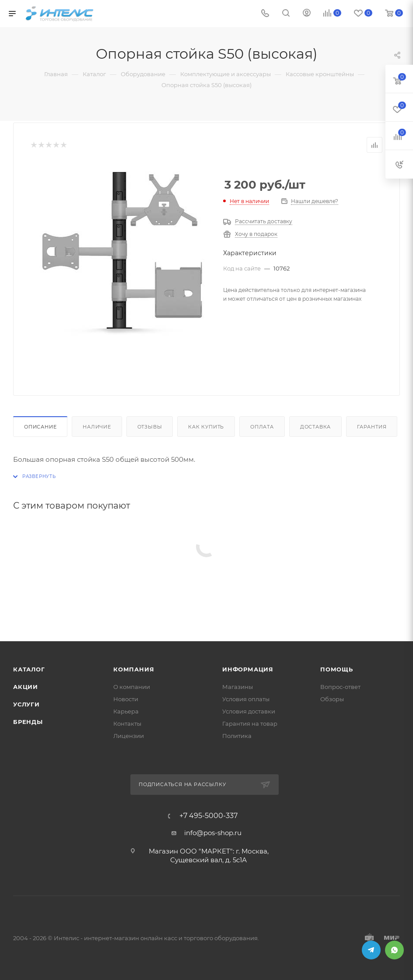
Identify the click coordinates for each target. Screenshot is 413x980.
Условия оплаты (246, 699)
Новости (126, 699)
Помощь (337, 669)
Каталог (29, 669)
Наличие (97, 427)
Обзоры (332, 699)
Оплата (262, 427)
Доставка (315, 427)
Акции (26, 687)
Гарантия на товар (250, 724)
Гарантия (372, 427)
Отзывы (150, 427)
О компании (132, 687)
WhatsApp (394, 950)
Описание (40, 427)
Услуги (26, 704)
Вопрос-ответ (340, 687)
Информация (248, 669)
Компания (134, 669)
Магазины (238, 687)
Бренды (28, 722)
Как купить (206, 427)
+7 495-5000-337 (208, 816)
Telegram (371, 950)
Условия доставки (249, 711)
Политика (237, 736)
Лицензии (129, 736)
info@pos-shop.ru (213, 833)
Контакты (127, 724)
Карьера (126, 711)
